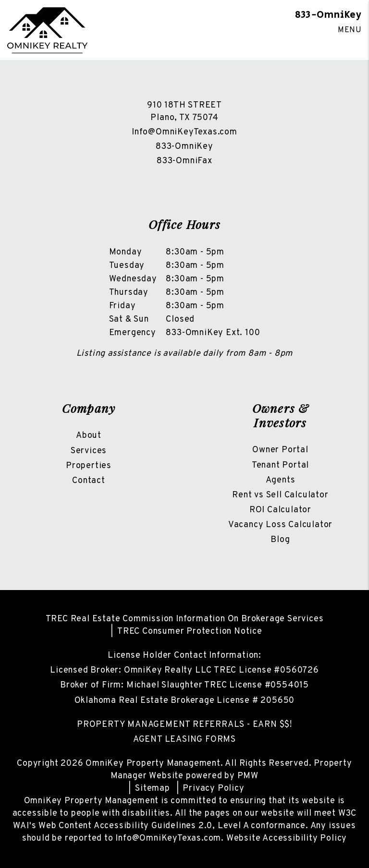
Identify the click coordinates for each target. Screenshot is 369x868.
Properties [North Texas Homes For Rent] (89, 466)
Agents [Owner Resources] (281, 480)
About (89, 436)
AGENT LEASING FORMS (184, 740)
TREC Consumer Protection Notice (190, 632)
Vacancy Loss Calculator (280, 525)
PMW (248, 776)
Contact (89, 481)
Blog (280, 540)
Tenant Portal (280, 465)
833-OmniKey (328, 15)
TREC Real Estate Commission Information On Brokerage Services (185, 619)
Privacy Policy (213, 789)
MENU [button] (350, 30)
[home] (47, 30)
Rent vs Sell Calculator (280, 495)
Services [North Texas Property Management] (89, 451)
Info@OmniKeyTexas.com (184, 132)
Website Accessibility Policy (287, 838)
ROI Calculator (280, 510)
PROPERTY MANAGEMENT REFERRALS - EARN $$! (184, 725)
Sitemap (153, 789)
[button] (166, 178)
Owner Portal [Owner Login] (280, 450)
